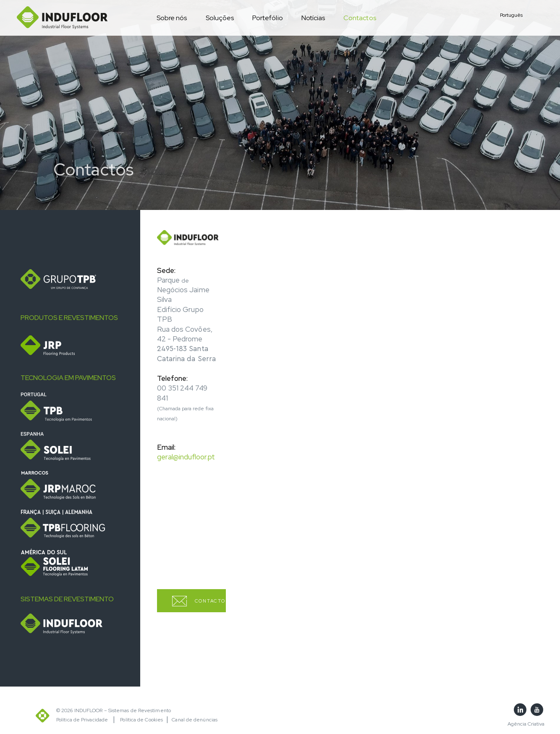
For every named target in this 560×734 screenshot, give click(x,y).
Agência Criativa (526, 724)
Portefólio (268, 18)
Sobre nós (172, 18)
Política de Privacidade (82, 720)
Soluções (220, 18)
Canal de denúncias (195, 720)
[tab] (77, 279)
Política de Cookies (141, 720)
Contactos (360, 18)
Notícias (313, 18)
